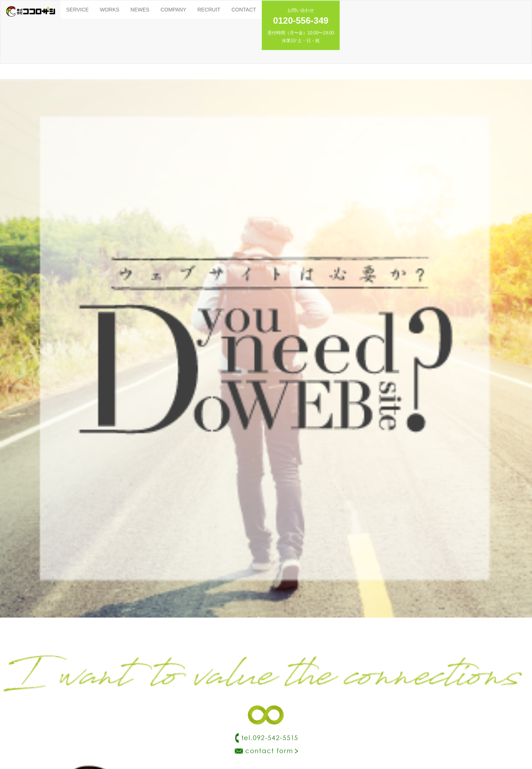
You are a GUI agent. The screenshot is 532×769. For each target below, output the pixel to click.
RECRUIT (209, 10)
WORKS (110, 10)
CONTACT (244, 10)
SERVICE (77, 10)
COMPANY (173, 10)
